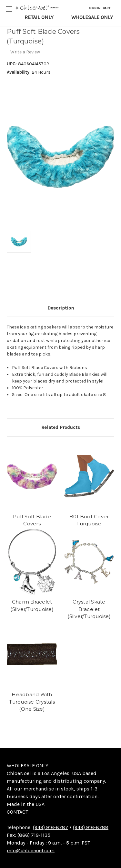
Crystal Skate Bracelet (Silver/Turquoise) (89, 609)
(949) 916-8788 (91, 827)
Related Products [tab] (61, 427)
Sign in (95, 8)
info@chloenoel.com (31, 850)
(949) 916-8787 (50, 827)
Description (61, 308)
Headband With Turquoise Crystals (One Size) (32, 702)
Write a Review (25, 52)
